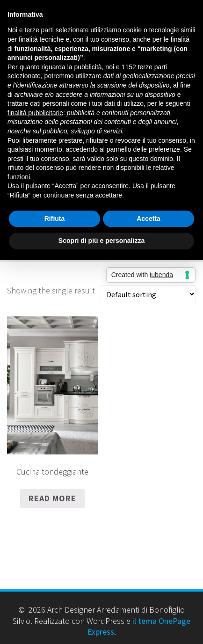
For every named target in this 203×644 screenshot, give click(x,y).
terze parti (152, 67)
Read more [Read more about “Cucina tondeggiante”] (52, 498)
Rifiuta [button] (55, 219)
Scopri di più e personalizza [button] (101, 241)
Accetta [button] (149, 219)
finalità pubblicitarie (35, 113)
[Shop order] (148, 294)
